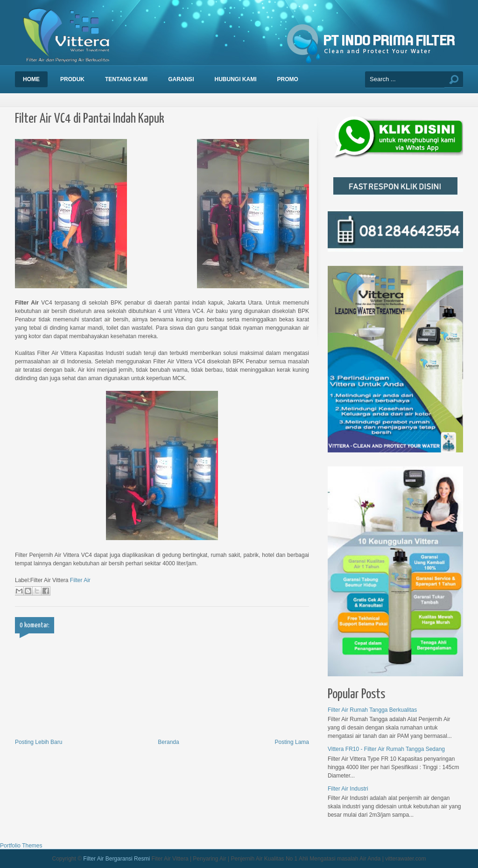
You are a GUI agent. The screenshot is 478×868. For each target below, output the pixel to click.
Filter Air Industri (348, 789)
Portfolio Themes (21, 846)
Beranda (168, 742)
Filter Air (80, 580)
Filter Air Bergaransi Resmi (116, 859)
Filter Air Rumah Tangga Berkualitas (372, 710)
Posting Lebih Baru (39, 742)
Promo (287, 79)
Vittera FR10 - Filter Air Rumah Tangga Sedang (386, 749)
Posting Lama (292, 742)
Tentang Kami (126, 79)
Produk (72, 79)
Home (31, 79)
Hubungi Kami (235, 79)
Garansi (181, 79)
